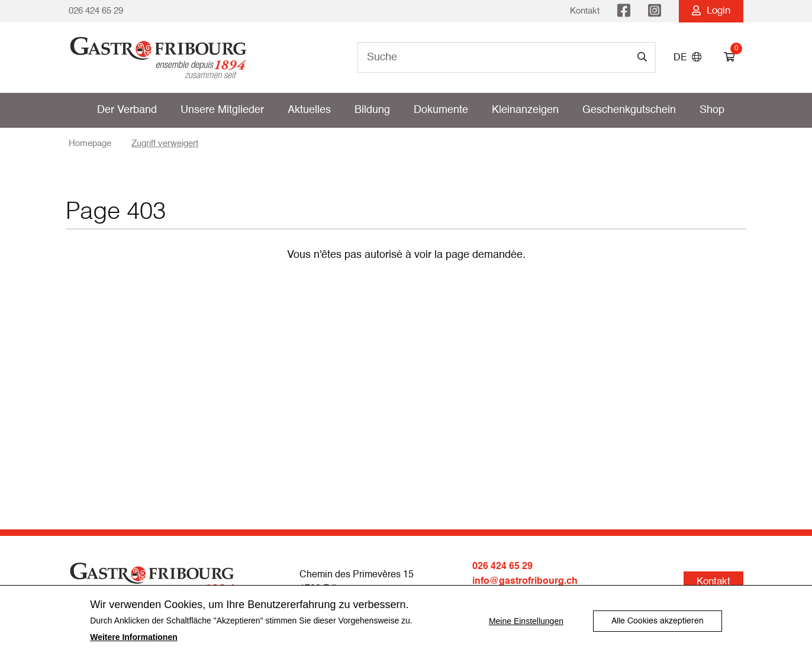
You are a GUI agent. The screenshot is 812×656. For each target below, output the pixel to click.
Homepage (90, 143)
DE (687, 58)
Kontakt (585, 11)
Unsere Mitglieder (222, 110)
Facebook (624, 11)
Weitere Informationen (134, 637)
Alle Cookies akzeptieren (658, 621)
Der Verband (127, 110)
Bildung (372, 110)
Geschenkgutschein (629, 110)
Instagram (655, 11)
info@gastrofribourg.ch (525, 581)
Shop (712, 110)
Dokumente (441, 110)
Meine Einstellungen (526, 621)
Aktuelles (309, 110)
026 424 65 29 (96, 11)
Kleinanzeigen (525, 110)
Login (711, 11)
